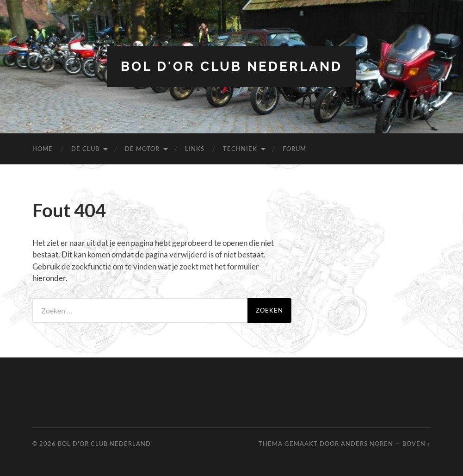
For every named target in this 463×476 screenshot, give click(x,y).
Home (43, 149)
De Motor (142, 149)
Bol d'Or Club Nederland (231, 66)
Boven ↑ (417, 444)
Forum (294, 149)
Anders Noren (367, 444)
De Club (85, 149)
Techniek (240, 149)
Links (195, 149)
